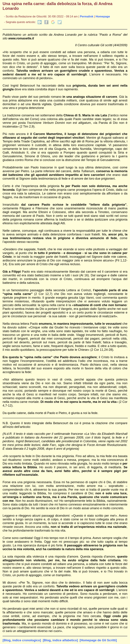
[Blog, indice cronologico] (22, 640)
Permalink (87, 16)
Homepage (103, 16)
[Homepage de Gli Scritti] (98, 640)
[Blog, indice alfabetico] (60, 640)
